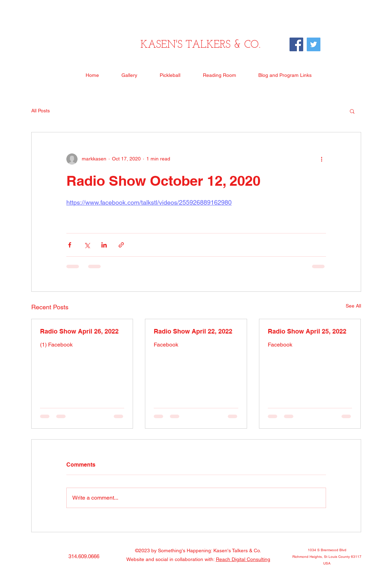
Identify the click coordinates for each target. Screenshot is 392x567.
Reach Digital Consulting (243, 559)
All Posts (41, 111)
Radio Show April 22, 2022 (193, 331)
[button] (352, 111)
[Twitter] (314, 44)
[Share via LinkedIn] (104, 245)
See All (353, 306)
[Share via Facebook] (70, 245)
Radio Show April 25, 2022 (307, 331)
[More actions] (322, 159)
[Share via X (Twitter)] (87, 245)
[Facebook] (296, 44)
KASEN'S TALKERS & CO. (200, 45)
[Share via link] (121, 245)
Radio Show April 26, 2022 (79, 331)
